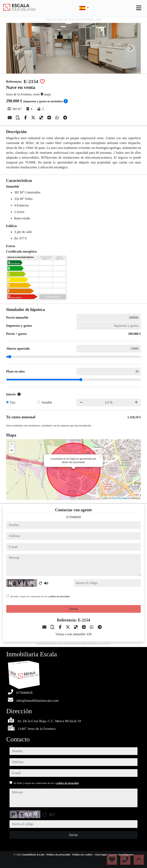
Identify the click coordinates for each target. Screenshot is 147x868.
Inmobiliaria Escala (34, 855)
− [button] (12, 451)
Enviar (74, 609)
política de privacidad (59, 596)
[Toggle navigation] (139, 8)
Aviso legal (101, 855)
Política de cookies (83, 855)
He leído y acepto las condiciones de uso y (40, 596)
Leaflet (105, 498)
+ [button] (12, 445)
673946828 (73, 517)
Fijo (13, 402)
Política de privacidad (59, 855)
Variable (47, 402)
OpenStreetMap (120, 498)
